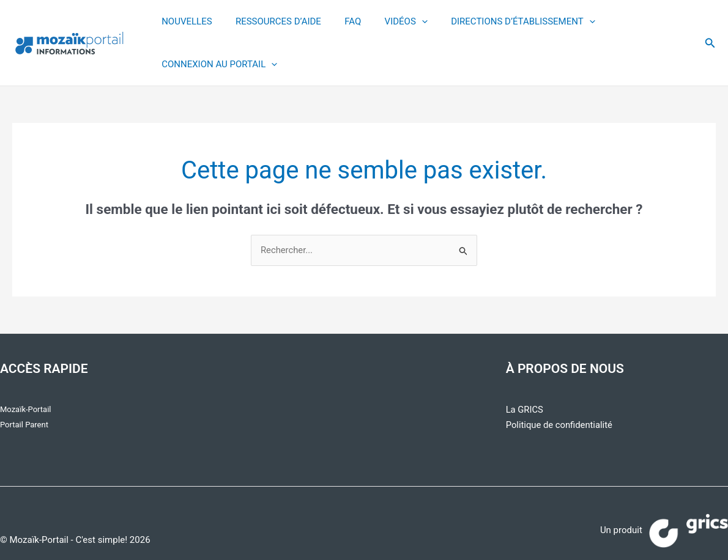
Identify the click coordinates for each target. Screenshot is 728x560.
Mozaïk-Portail (25, 409)
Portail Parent (24, 425)
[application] (404, 21)
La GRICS (525, 410)
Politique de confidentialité (560, 425)
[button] (710, 43)
